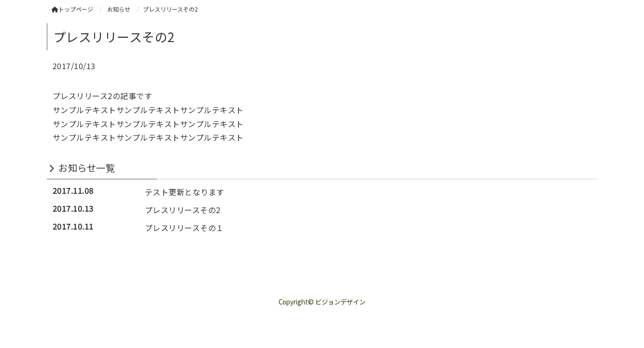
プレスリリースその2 (183, 210)
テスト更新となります (185, 192)
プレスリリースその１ (184, 228)
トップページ (72, 9)
